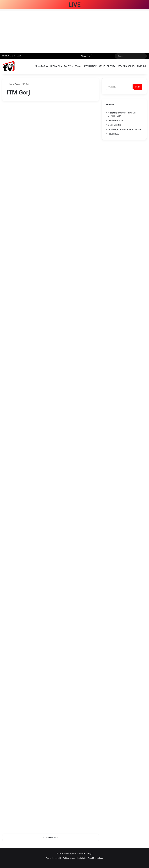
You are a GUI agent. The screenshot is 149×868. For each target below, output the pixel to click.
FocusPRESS (113, 134)
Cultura (111, 66)
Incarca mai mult (51, 837)
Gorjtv (90, 853)
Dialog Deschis (114, 125)
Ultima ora (56, 66)
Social (78, 66)
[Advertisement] (74, 31)
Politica (68, 66)
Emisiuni (142, 66)
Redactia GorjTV (126, 66)
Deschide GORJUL (116, 120)
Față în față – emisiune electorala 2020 (125, 129)
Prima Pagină (14, 84)
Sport (102, 66)
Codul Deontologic (96, 858)
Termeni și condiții (53, 858)
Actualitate (90, 66)
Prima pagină (41, 66)
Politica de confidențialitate (74, 858)
